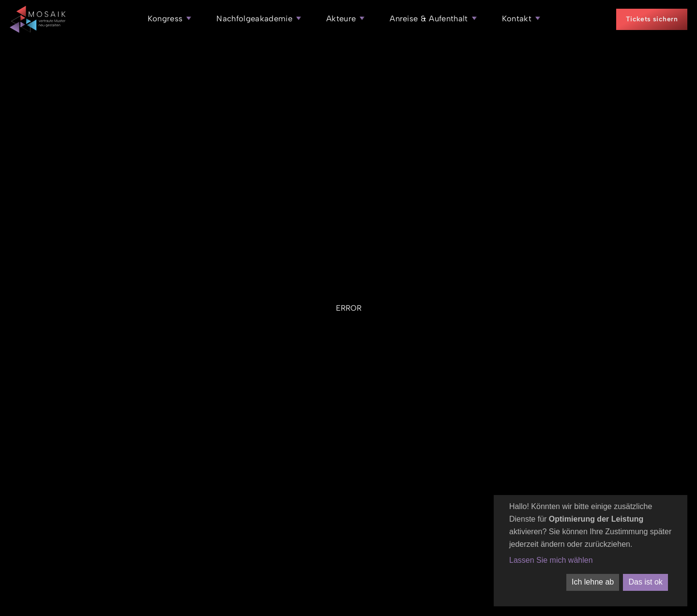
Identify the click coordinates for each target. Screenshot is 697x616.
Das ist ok (646, 582)
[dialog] (591, 551)
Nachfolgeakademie (254, 18)
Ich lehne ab (593, 582)
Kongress (165, 18)
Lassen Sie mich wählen (551, 560)
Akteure (341, 18)
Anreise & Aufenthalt (429, 18)
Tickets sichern (652, 19)
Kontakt (517, 18)
